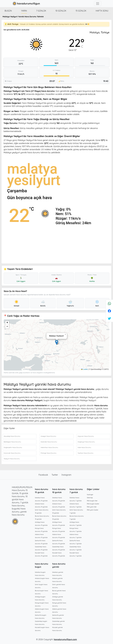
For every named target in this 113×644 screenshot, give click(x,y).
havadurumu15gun (26, 4)
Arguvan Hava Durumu (86, 436)
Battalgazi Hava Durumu (12, 442)
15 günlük (81, 11)
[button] (57, 342)
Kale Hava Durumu (84, 447)
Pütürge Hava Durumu (48, 453)
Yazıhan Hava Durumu (86, 453)
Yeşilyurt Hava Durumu (12, 459)
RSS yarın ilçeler (93, 510)
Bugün (8, 11)
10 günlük (61, 11)
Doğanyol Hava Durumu (86, 442)
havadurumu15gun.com (65, 639)
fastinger (90, 495)
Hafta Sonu (102, 11)
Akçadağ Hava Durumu (12, 436)
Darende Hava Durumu (49, 442)
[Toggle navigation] (98, 4)
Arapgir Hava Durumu (48, 436)
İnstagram (66, 475)
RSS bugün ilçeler (93, 504)
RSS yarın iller (92, 507)
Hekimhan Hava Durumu (49, 447)
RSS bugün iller (92, 501)
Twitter (55, 475)
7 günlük (41, 11)
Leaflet (84, 369)
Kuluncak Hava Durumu (12, 453)
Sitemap (90, 498)
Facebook (44, 475)
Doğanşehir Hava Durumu (13, 447)
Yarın (24, 11)
